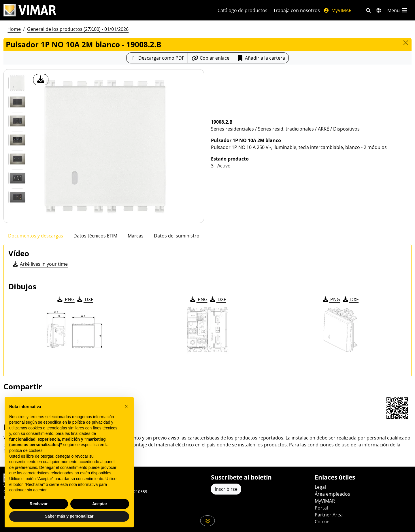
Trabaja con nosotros (297, 10)
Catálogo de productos (243, 10)
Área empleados (332, 494)
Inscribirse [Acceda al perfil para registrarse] (226, 489)
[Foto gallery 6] (17, 197)
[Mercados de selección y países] (379, 10)
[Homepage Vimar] (30, 10)
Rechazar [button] (39, 504)
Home (14, 29)
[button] (126, 406)
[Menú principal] (398, 10)
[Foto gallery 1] (17, 102)
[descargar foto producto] (41, 80)
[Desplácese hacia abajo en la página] (208, 521)
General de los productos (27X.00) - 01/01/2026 (78, 29)
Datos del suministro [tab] (177, 236)
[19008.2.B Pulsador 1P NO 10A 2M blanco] (17, 83)
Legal (320, 487)
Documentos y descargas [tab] (36, 236)
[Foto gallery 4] (17, 159)
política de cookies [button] (26, 450)
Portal (321, 508)
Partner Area (329, 515)
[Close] (406, 43)
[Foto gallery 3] (17, 140)
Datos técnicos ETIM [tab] (95, 236)
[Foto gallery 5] (17, 178)
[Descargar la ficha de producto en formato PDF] (157, 58)
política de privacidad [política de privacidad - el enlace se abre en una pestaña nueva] (91, 422)
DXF (85, 299)
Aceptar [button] (100, 504)
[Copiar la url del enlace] (210, 58)
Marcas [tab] (136, 236)
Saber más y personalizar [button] (69, 516)
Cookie (322, 522)
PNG (66, 299)
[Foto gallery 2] (17, 121)
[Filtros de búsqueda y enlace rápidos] (368, 10)
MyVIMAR (337, 10)
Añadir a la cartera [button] (261, 58)
